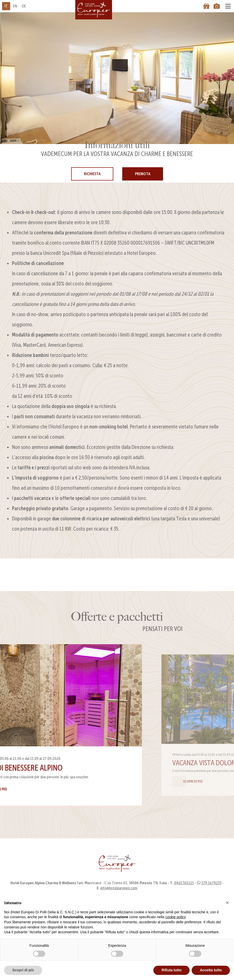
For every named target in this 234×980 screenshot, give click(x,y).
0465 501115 (184, 891)
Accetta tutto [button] (211, 970)
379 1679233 (211, 891)
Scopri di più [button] (23, 970)
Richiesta (92, 174)
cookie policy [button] (175, 917)
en (15, 6)
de (24, 6)
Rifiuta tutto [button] (172, 970)
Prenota (143, 174)
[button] (227, 903)
